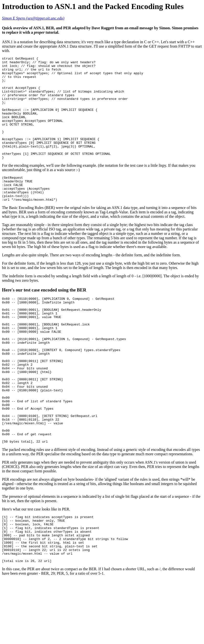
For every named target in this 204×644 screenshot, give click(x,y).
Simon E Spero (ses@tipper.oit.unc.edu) (33, 18)
